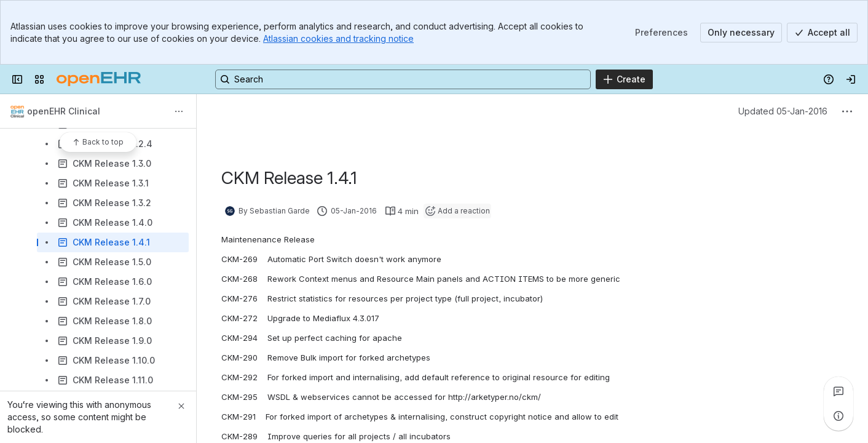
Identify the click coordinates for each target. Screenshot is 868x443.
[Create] (624, 79)
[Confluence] (99, 79)
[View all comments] (838, 391)
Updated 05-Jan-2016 (783, 111)
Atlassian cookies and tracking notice (338, 38)
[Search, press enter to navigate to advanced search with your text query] (403, 79)
